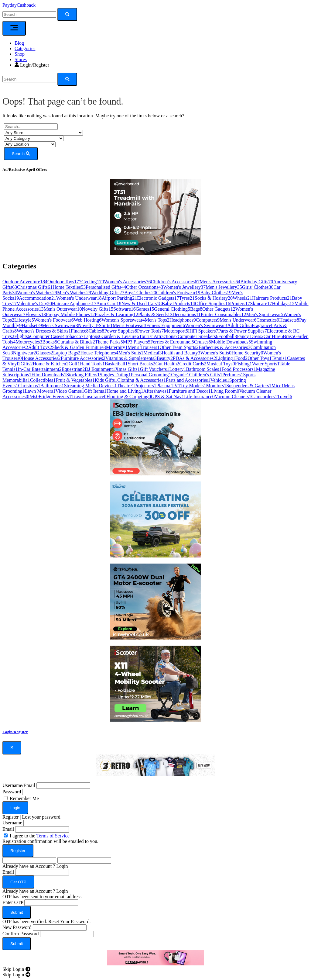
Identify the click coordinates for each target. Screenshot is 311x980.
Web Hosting (88, 320)
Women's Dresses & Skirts (44, 331)
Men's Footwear (130, 325)
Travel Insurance (89, 397)
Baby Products (178, 304)
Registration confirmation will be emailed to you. (50, 841)
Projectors (145, 386)
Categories (25, 48)
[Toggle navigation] (14, 28)
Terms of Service (53, 836)
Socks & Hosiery (214, 298)
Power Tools (150, 331)
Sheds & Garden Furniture (79, 347)
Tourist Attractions (158, 336)
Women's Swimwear (206, 325)
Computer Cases (47, 336)
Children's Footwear (178, 293)
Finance (80, 331)
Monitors (216, 386)
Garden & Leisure (120, 336)
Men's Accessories (220, 282)
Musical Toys (221, 364)
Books (50, 342)
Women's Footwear (54, 320)
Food (241, 358)
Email (8, 829)
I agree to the (40, 836)
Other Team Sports (179, 347)
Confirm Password (21, 934)
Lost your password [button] (41, 817)
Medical (152, 353)
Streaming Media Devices (91, 386)
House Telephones (99, 353)
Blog (19, 43)
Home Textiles (69, 287)
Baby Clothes (216, 293)
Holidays (283, 304)
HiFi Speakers (203, 331)
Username (12, 823)
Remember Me (24, 798)
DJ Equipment (100, 369)
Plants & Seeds (155, 314)
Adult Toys (40, 347)
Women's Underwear (79, 298)
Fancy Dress (250, 336)
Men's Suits (131, 353)
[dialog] (155, 854)
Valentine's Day (34, 304)
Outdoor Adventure (25, 282)
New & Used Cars (141, 304)
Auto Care (109, 304)
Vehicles (220, 380)
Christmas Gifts (35, 287)
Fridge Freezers (55, 397)
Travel (285, 397)
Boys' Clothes (140, 293)
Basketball (116, 364)
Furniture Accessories (83, 358)
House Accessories (41, 358)
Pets (33, 397)
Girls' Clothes (258, 287)
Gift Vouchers (155, 369)
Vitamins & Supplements (131, 358)
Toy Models (193, 386)
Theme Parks (109, 342)
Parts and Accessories (188, 380)
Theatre (126, 386)
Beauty (165, 358)
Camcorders (264, 397)
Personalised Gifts (106, 287)
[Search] (29, 79)
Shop (20, 54)
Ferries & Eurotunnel (172, 342)
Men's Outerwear (63, 309)
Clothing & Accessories (142, 380)
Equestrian (73, 369)
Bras (288, 336)
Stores (21, 59)
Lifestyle (24, 320)
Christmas (29, 386)
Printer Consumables (224, 314)
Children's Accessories (175, 282)
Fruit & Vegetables (75, 380)
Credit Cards (193, 364)
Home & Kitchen (51, 364)
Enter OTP (13, 902)
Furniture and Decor (190, 391)
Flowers (36, 314)
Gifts (27, 364)
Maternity (117, 347)
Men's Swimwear (60, 325)
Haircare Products (272, 298)
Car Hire (273, 336)
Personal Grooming (151, 375)
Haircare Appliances (74, 304)
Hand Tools (92, 364)
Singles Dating (115, 375)
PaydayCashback (19, 5)
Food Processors (239, 369)
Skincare (261, 304)
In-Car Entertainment (39, 369)
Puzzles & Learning (116, 314)
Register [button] (10, 817)
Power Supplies (121, 331)
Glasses (44, 353)
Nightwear (25, 353)
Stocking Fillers (83, 375)
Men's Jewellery (224, 287)
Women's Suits (216, 353)
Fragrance (263, 325)
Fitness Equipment (166, 325)
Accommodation (38, 298)
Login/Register (32, 65)
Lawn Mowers (40, 391)
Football (228, 336)
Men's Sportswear (265, 314)
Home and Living (125, 391)
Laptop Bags (67, 353)
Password (12, 792)
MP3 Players (137, 342)
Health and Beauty (181, 353)
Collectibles (43, 380)
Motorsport (176, 331)
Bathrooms (52, 386)
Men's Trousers (144, 347)
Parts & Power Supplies (242, 331)
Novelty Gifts (97, 309)
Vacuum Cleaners (233, 397)
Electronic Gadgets (158, 298)
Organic (180, 375)
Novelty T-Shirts (95, 325)
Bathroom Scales (204, 369)
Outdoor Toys (64, 282)
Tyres (187, 298)
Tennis (279, 358)
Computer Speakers (198, 336)
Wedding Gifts (108, 293)
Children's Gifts (206, 375)
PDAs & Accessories (194, 358)
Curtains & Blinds (76, 342)
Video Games (70, 391)
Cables (97, 331)
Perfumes (233, 375)
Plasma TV (168, 386)
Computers (208, 320)
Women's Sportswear (123, 320)
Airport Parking (119, 298)
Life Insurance (199, 397)
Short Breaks (141, 364)
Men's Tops (157, 320)
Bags (196, 309)
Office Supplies (213, 304)
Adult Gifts (239, 325)
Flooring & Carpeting (129, 397)
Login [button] (62, 866)
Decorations (187, 314)
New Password (17, 927)
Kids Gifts (106, 380)
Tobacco (74, 336)
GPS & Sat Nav (167, 397)
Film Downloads (49, 375)
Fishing (244, 364)
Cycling (93, 282)
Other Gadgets (219, 309)
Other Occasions (145, 287)
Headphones (183, 320)
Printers (240, 304)
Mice (278, 386)
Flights (22, 336)
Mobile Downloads (231, 342)
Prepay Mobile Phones (70, 314)
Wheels (242, 298)
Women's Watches (37, 293)
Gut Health (167, 364)
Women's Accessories (128, 282)
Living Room (225, 391)
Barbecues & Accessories (225, 347)
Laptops (93, 336)
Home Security (247, 353)
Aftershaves (156, 391)
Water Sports (266, 364)
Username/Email (19, 785)
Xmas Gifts (127, 369)
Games (145, 309)
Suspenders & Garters (249, 386)
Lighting (226, 358)
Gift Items (95, 391)
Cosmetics (268, 320)
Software (125, 309)
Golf (74, 364)
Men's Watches (74, 293)
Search (21, 154)
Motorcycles (29, 342)
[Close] (12, 748)
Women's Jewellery (184, 287)
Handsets (32, 325)
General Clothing (172, 309)
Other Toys (260, 358)
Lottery (178, 369)
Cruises (203, 342)
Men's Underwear (238, 320)
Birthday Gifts (257, 282)
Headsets (289, 320)
